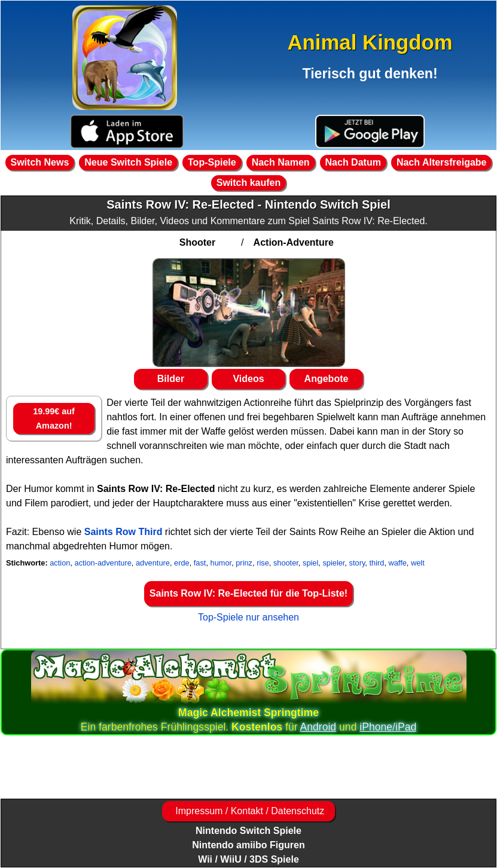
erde (182, 563)
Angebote (327, 379)
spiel (310, 563)
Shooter (197, 242)
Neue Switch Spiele (128, 162)
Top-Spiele (212, 162)
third (376, 563)
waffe (398, 563)
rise (263, 563)
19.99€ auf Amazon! (54, 418)
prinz (244, 563)
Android (318, 727)
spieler (333, 563)
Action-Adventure (294, 242)
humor (221, 563)
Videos (248, 379)
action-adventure (103, 563)
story (357, 563)
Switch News (40, 162)
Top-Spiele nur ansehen (248, 617)
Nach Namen (281, 162)
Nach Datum (353, 162)
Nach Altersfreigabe (442, 162)
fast (200, 563)
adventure (153, 563)
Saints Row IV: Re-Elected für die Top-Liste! (248, 593)
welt (418, 563)
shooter (286, 563)
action (60, 563)
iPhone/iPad (388, 727)
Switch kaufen (249, 183)
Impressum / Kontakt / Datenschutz (248, 811)
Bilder (171, 379)
